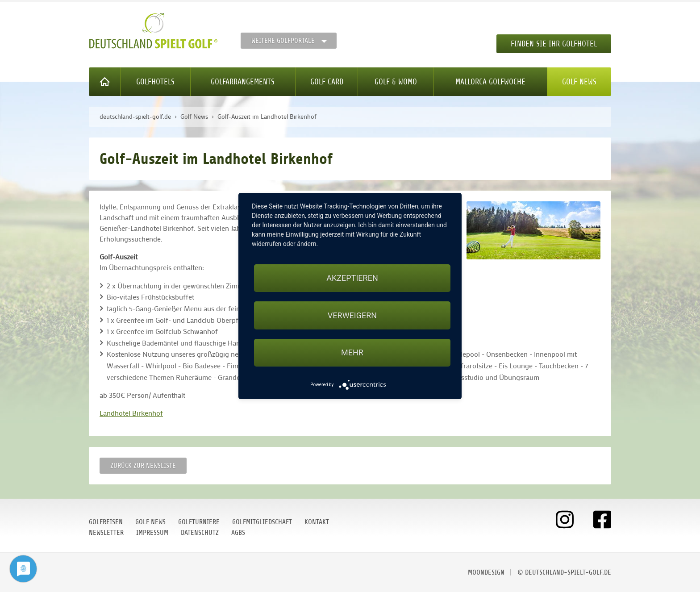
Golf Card (327, 82)
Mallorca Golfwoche (490, 82)
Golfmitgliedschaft (262, 522)
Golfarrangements (243, 82)
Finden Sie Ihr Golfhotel (554, 44)
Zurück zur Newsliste (143, 466)
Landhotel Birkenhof (131, 413)
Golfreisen (106, 522)
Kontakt (317, 522)
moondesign (486, 572)
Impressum (152, 533)
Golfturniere (199, 522)
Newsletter (106, 533)
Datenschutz (200, 533)
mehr (352, 352)
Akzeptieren (352, 278)
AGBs (238, 533)
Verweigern (352, 315)
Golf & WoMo (396, 82)
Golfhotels (155, 82)
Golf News (579, 82)
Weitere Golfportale (283, 41)
